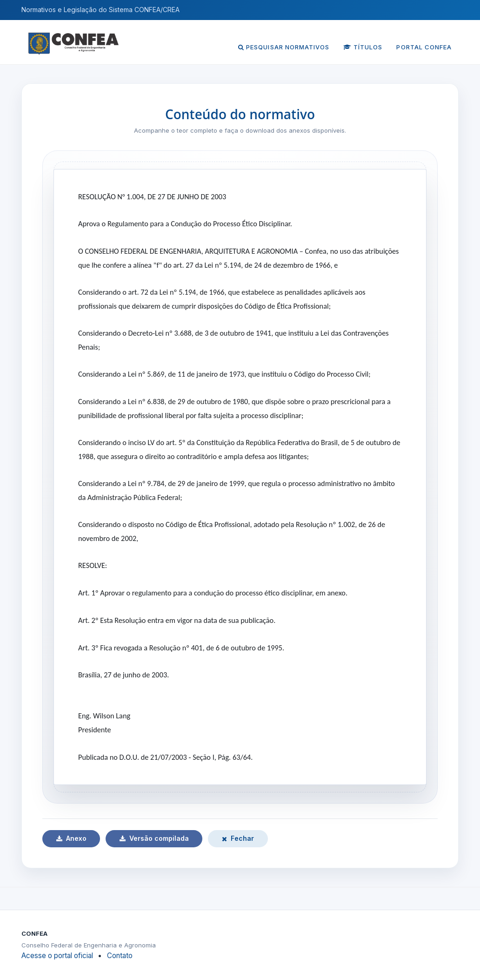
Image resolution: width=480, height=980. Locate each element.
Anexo (71, 838)
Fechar (238, 838)
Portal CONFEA (424, 47)
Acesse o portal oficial (57, 956)
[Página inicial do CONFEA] (73, 37)
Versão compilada (154, 838)
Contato (120, 956)
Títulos (363, 47)
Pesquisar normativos (284, 47)
